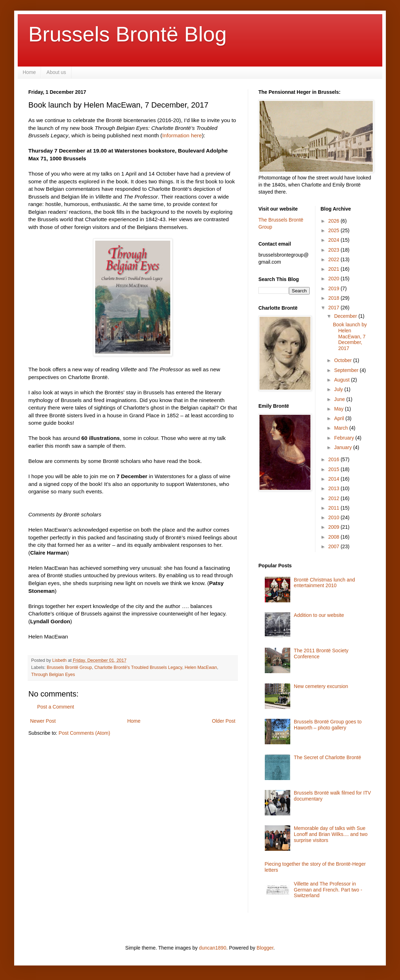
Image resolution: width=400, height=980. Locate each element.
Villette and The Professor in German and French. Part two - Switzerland (328, 890)
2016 (334, 459)
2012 (334, 498)
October (344, 360)
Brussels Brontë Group (69, 667)
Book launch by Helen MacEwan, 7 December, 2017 (350, 336)
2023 (334, 250)
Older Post (224, 721)
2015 (334, 469)
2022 (334, 259)
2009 (334, 527)
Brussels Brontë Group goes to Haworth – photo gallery (328, 725)
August (342, 380)
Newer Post (43, 721)
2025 (334, 230)
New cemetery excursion (321, 686)
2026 (334, 221)
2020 (334, 279)
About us (56, 72)
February (345, 438)
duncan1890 (213, 948)
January (344, 447)
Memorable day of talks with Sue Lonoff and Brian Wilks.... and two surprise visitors (331, 834)
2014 (334, 479)
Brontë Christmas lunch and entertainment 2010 (324, 583)
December (346, 316)
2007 (334, 546)
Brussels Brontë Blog (127, 34)
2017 (334, 308)
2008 (334, 537)
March (342, 428)
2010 (334, 517)
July (339, 389)
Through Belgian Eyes (53, 675)
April (340, 418)
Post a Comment (56, 707)
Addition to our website (319, 615)
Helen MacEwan (201, 667)
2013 (334, 488)
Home (29, 72)
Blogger (265, 948)
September (347, 370)
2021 (334, 269)
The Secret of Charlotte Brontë (327, 757)
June (340, 399)
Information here (182, 135)
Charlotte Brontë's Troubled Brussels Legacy (138, 667)
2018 (334, 298)
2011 (334, 508)
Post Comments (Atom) (84, 733)
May (339, 409)
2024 (334, 240)
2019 (334, 288)
